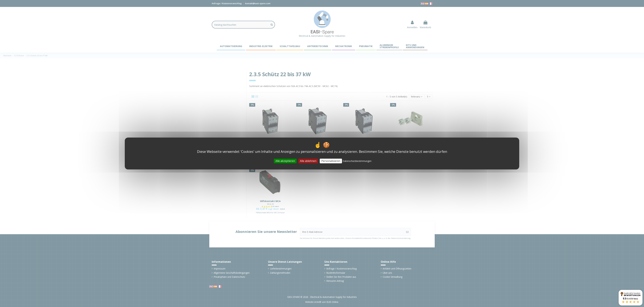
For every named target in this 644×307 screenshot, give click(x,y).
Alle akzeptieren (285, 161)
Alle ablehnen (308, 161)
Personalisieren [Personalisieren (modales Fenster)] (331, 161)
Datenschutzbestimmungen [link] (357, 161)
